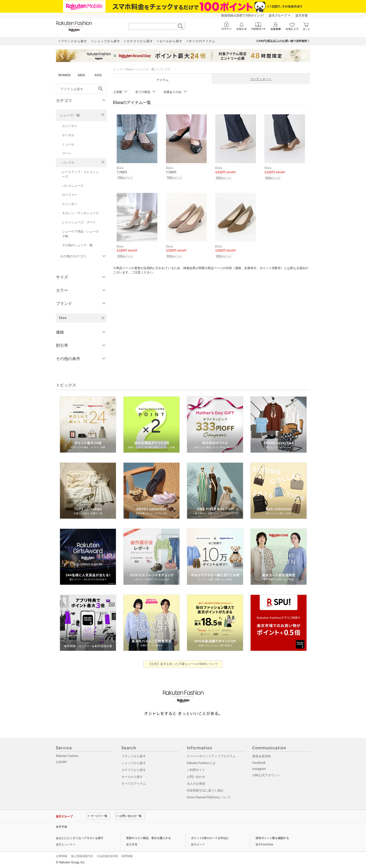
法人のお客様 (196, 784)
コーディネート (261, 79)
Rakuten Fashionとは (201, 763)
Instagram (259, 769)
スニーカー (70, 126)
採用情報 (127, 856)
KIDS (98, 75)
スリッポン (70, 204)
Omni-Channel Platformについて (209, 797)
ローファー (70, 195)
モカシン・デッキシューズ (80, 213)
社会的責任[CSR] (107, 856)
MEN (81, 75)
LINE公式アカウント (266, 775)
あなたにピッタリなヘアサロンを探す (80, 838)
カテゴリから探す (134, 770)
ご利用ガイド (196, 770)
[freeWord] (81, 89)
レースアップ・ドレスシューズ (80, 174)
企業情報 (62, 856)
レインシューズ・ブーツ (79, 222)
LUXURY (62, 762)
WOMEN (64, 75)
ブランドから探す (134, 756)
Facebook (259, 763)
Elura (129, 69)
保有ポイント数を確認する (272, 838)
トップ (118, 69)
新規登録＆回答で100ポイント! (242, 15)
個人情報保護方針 (82, 856)
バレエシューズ (73, 186)
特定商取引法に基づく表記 (205, 790)
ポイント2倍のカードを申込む (210, 838)
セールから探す (132, 777)
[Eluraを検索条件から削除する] (103, 318)
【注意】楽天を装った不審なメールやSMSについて (183, 664)
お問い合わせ (196, 777)
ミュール (68, 144)
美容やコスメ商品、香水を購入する (148, 838)
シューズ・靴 (70, 115)
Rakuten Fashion (67, 756)
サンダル (68, 135)
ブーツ (67, 153)
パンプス (68, 163)
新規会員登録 (262, 756)
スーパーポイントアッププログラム (211, 756)
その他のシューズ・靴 (77, 245)
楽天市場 (301, 15)
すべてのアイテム (134, 784)
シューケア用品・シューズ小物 (80, 234)
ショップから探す (134, 763)
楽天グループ (278, 15)
